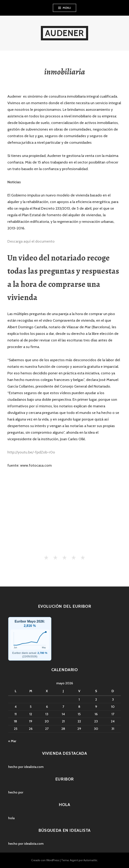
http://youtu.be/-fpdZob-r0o (31, 452)
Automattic (90, 860)
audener (64, 33)
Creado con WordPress (45, 860)
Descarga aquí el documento (31, 241)
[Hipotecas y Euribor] (30, 640)
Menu (67, 8)
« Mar (12, 741)
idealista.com (34, 767)
